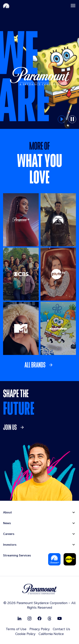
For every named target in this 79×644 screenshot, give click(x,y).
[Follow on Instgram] (29, 618)
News (7, 523)
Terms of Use (16, 629)
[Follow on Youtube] (60, 618)
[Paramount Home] (6, 6)
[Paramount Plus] (54, 559)
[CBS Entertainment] (21, 274)
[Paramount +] (21, 220)
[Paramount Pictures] (58, 220)
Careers (9, 534)
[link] (40, 365)
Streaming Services (17, 555)
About (8, 512)
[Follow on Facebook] (39, 618)
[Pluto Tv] (70, 559)
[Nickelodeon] (58, 328)
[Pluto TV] (58, 274)
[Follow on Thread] (50, 618)
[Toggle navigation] (73, 6)
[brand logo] (39, 589)
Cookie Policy (25, 634)
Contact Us (61, 629)
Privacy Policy (40, 629)
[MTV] (21, 328)
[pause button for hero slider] (72, 119)
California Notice (51, 634)
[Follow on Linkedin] (19, 618)
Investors (10, 545)
